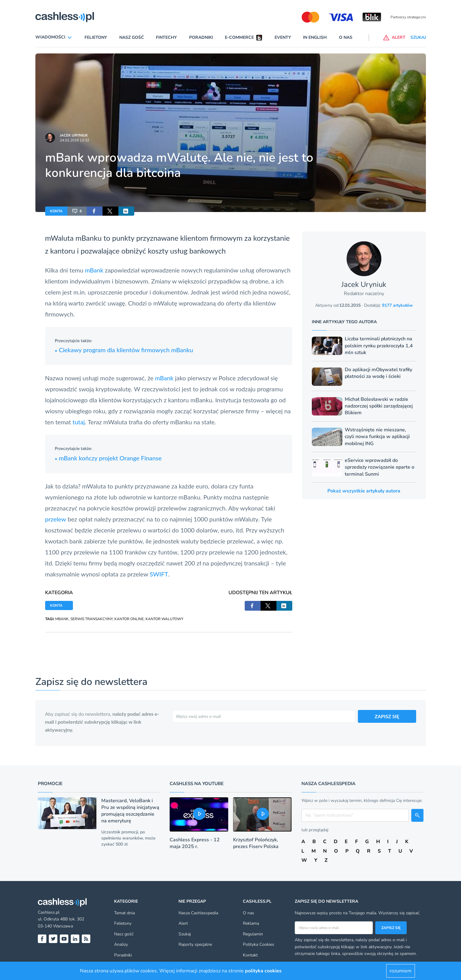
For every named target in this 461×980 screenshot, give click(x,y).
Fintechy (166, 37)
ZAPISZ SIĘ (387, 716)
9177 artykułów (397, 305)
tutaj (79, 422)
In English (315, 37)
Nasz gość (132, 37)
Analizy (121, 944)
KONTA (56, 211)
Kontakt (250, 955)
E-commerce (239, 37)
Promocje (50, 784)
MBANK (62, 619)
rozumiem (401, 971)
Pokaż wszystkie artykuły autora (364, 491)
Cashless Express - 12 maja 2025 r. (195, 843)
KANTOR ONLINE (129, 619)
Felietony (96, 37)
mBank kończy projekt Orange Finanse (108, 458)
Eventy (283, 37)
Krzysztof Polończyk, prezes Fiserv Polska (256, 843)
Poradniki (201, 37)
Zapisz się (391, 928)
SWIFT (159, 574)
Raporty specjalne (195, 944)
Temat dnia (124, 913)
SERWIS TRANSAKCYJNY (92, 619)
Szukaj (185, 934)
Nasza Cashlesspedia (198, 913)
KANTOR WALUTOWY (164, 619)
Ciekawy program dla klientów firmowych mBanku (124, 350)
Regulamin (253, 934)
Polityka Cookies (259, 944)
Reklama (251, 923)
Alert (183, 923)
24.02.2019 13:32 (74, 140)
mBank (95, 270)
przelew (56, 519)
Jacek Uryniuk (74, 135)
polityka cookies (263, 971)
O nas (346, 37)
